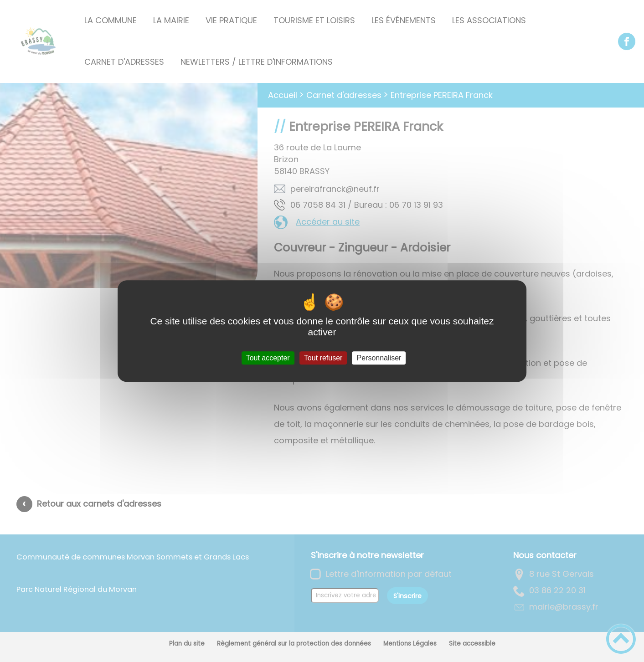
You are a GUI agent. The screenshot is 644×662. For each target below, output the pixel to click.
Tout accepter (268, 358)
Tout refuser (323, 358)
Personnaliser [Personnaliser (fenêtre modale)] (379, 358)
